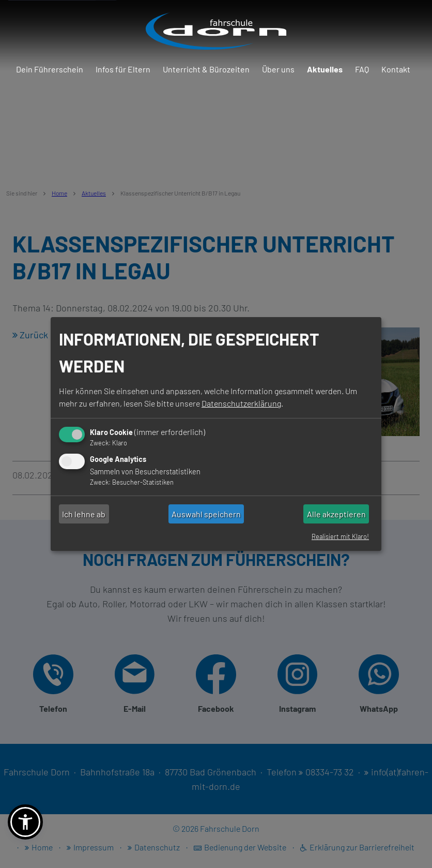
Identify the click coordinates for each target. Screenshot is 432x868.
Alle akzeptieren (336, 514)
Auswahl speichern (206, 514)
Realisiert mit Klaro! (340, 536)
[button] (25, 822)
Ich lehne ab (84, 514)
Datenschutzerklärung (241, 403)
